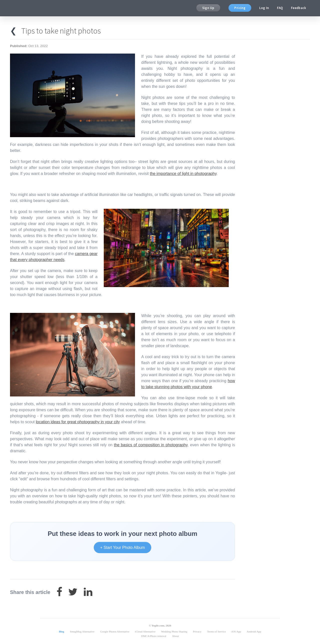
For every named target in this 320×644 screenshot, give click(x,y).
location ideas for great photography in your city (78, 422)
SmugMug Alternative (82, 631)
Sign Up (208, 8)
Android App (254, 631)
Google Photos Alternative (115, 631)
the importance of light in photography (183, 174)
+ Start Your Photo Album (122, 548)
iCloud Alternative (145, 631)
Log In (264, 8)
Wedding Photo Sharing (174, 631)
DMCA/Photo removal (154, 636)
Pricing (240, 8)
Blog (61, 631)
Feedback (298, 8)
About (175, 636)
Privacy (197, 631)
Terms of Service (216, 631)
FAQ (280, 8)
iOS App (236, 631)
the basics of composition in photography (151, 445)
